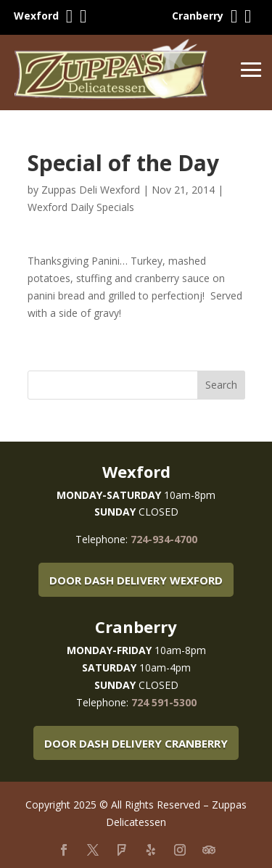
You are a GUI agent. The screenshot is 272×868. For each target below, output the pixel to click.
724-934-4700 (164, 539)
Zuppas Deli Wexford (91, 190)
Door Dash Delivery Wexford (136, 580)
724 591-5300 (164, 702)
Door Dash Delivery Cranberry (136, 743)
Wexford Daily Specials (81, 207)
